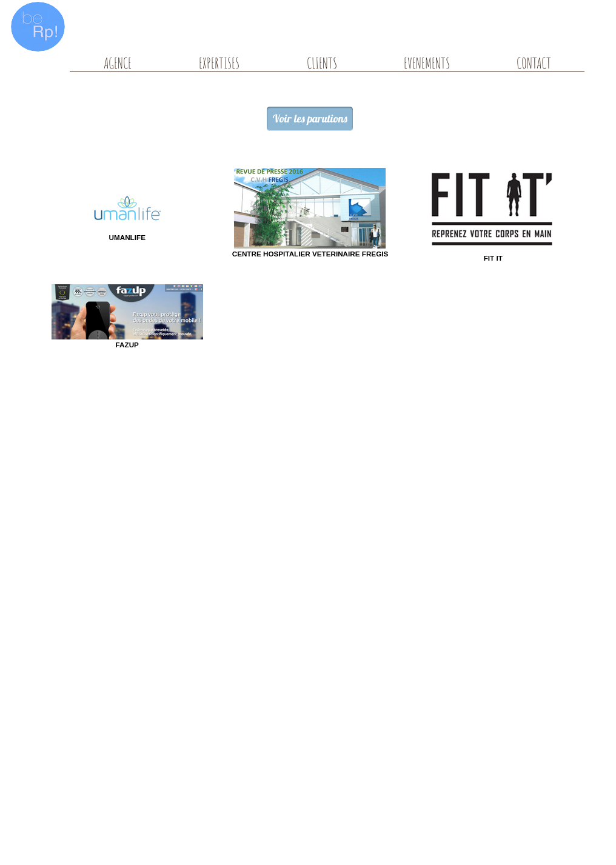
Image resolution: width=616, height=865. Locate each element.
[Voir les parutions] (310, 119)
